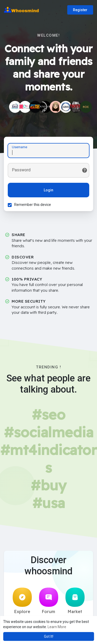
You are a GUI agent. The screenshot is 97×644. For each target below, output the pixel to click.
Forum (49, 601)
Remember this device (33, 205)
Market (75, 601)
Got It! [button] (49, 636)
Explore (22, 601)
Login (48, 190)
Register (80, 10)
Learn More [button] (57, 627)
